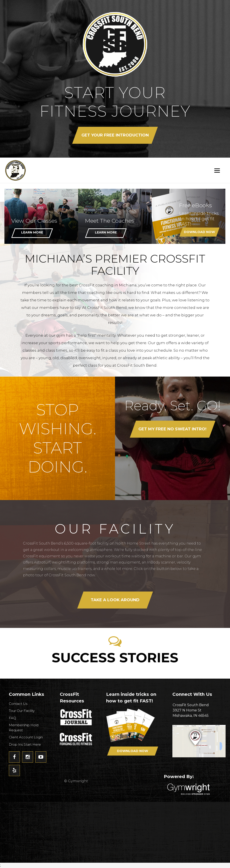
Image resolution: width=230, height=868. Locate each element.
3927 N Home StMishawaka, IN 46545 (199, 710)
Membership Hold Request (24, 728)
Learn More (32, 232)
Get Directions (199, 743)
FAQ (12, 718)
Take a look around (115, 600)
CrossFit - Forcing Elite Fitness (76, 739)
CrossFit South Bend (32, 170)
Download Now (199, 232)
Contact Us (18, 704)
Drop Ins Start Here (25, 744)
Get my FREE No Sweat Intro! (173, 429)
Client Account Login (26, 737)
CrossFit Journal (76, 719)
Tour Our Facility (22, 711)
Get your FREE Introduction (115, 135)
